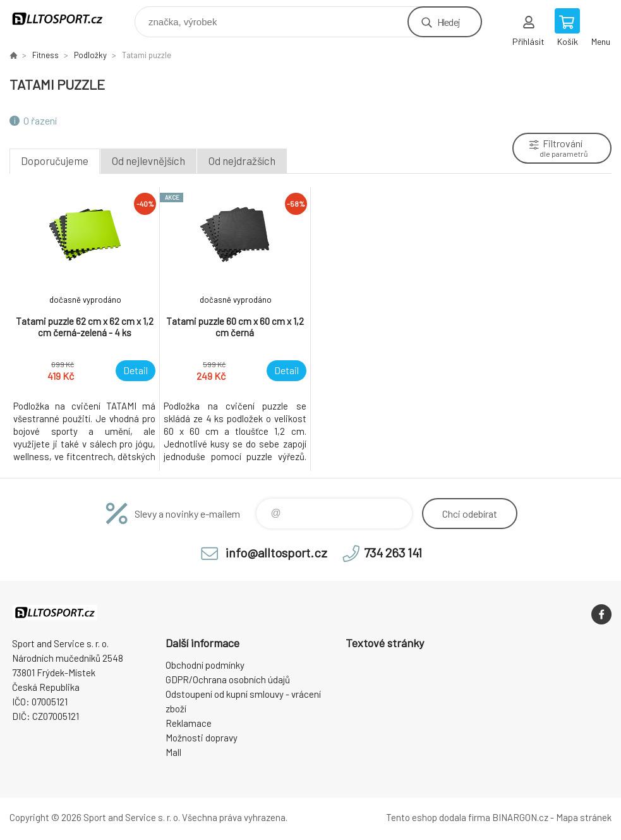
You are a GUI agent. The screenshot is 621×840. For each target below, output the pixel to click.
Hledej (449, 22)
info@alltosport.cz (276, 552)
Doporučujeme (55, 161)
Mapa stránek (584, 817)
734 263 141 (393, 552)
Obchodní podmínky (205, 665)
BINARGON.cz (520, 817)
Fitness (45, 55)
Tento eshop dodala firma (438, 817)
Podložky (90, 55)
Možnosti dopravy (202, 738)
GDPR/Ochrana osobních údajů (228, 679)
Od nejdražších (242, 161)
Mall (173, 752)
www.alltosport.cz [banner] (65, 19)
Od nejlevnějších (148, 161)
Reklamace (189, 723)
